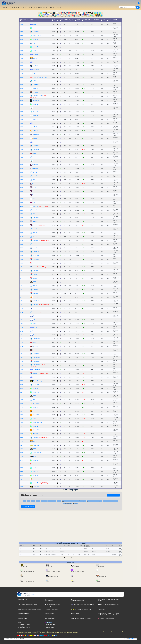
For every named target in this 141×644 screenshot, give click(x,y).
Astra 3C (35, 210)
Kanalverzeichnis (75, 614)
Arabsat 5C (35, 221)
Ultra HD (44, 501)
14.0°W (22, 377)
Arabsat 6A (35, 168)
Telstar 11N (36, 445)
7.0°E (21, 274)
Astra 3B (35, 214)
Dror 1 (35, 331)
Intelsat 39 (35, 51)
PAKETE (30, 7)
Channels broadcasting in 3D (106, 619)
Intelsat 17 (35, 39)
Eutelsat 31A (36, 240)
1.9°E (21, 301)
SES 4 (34, 396)
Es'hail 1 (34, 202)
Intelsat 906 (35, 47)
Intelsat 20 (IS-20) (37, 36)
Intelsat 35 (35, 426)
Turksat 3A (36, 119)
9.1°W (21, 365)
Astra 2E (35, 172)
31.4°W (22, 419)
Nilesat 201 (36, 350)
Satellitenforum (50, 627)
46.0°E (21, 100)
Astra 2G (35, 176)
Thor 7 (35, 308)
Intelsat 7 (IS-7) (36, 392)
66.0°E (21, 39)
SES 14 (35, 456)
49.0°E (21, 92)
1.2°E (21, 305)
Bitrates (75, 504)
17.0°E (21, 248)
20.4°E (21, 225)
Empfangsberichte (49, 614)
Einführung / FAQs (23, 599)
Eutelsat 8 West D (37, 358)
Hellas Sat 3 (36, 127)
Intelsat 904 (35, 419)
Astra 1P (35, 237)
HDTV (33, 501)
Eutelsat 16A (36, 252)
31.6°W (22, 422)
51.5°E (21, 81)
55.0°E (21, 66)
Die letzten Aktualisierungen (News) (28, 605)
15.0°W (22, 381)
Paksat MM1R (37, 134)
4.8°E (21, 282)
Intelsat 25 (35, 483)
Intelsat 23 (35, 468)
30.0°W (22, 411)
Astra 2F (35, 180)
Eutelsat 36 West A (37, 95)
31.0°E (21, 161)
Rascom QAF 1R (37, 297)
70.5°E (21, 32)
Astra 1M (35, 229)
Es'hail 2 (34, 199)
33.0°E (21, 150)
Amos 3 (34, 267)
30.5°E (21, 165)
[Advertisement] (70, 525)
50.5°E (21, 85)
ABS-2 (34, 24)
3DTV (38, 501)
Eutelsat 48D (36, 437)
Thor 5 (35, 316)
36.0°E (21, 142)
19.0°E (21, 244)
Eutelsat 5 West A (37, 365)
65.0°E (21, 43)
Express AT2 (36, 62)
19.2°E (21, 229)
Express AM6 (36, 70)
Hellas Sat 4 (36, 131)
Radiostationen (52, 501)
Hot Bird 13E (36, 385)
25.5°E (21, 203)
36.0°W (22, 430)
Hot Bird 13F (36, 255)
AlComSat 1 (36, 403)
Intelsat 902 (35, 460)
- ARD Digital (109, 614)
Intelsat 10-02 (36, 323)
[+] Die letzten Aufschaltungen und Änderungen (74, 501)
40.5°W (22, 449)
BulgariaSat (36, 301)
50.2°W (22, 464)
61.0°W (22, 479)
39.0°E (21, 127)
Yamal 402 (35, 66)
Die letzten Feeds (50, 626)
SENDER (23, 7)
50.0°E (21, 89)
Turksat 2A (36, 206)
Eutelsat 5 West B (37, 339)
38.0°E (21, 134)
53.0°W (22, 468)
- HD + (114, 615)
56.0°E (21, 55)
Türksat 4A (36, 112)
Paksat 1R (36, 138)
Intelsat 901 (35, 407)
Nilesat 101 (36, 153)
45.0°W (22, 453)
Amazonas (35, 434)
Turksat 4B (36, 89)
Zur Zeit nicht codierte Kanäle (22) (81, 610)
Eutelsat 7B (35, 274)
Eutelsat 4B (35, 289)
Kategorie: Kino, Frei (25, 627)
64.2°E (21, 47)
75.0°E (21, 24)
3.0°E (21, 293)
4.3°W (21, 335)
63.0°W (22, 487)
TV (28, 501)
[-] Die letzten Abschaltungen (94, 501)
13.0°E (21, 256)
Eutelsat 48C (36, 305)
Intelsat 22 (35, 28)
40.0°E (21, 123)
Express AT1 (36, 54)
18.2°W (22, 392)
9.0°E (21, 267)
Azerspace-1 (36, 100)
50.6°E (21, 96)
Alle (24, 501)
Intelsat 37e (35, 388)
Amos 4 (34, 43)
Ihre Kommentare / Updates (71, 558)
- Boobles (118, 615)
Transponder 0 (68, 504)
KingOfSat (132, 639)
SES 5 (34, 282)
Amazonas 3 (36, 479)
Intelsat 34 (35, 472)
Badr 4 (34, 184)
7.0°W (21, 342)
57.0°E (21, 58)
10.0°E (21, 263)
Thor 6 (35, 320)
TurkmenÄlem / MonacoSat (40, 77)
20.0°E (21, 221)
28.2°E (21, 172)
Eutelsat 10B (36, 263)
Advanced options (113, 495)
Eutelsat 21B (36, 218)
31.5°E (21, 157)
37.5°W (22, 441)
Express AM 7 (36, 123)
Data (59, 501)
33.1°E (21, 153)
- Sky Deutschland (107, 615)
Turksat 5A (36, 161)
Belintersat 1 (36, 81)
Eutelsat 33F (36, 150)
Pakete (99, 614)
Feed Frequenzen (51, 625)
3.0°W (21, 327)
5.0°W (21, 339)
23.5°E (21, 210)
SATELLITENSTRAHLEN (41, 7)
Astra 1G (35, 157)
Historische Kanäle (23, 619)
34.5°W (22, 426)
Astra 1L (35, 400)
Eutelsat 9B (35, 271)
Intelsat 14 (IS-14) (37, 453)
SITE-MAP (59, 7)
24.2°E (21, 206)
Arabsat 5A (35, 165)
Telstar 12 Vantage (38, 381)
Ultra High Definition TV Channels (81, 619)
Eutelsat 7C (35, 278)
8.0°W (21, 358)
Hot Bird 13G (36, 259)
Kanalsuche (101, 610)
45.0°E (21, 104)
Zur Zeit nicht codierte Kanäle (110, 501)
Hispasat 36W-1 (36, 430)
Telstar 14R (36, 487)
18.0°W (22, 388)
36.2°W (22, 434)
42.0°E (21, 108)
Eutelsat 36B (36, 85)
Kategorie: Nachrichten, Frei (27, 626)
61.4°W (22, 483)
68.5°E (21, 36)
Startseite (26, 594)
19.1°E (21, 240)
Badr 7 (34, 191)
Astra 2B (35, 312)
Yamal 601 (35, 92)
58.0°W (22, 475)
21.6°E (21, 218)
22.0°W (22, 396)
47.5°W (22, 456)
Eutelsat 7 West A (37, 354)
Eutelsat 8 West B (37, 361)
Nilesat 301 (36, 346)
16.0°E (21, 252)
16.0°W (22, 385)
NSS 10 (35, 441)
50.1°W (22, 460)
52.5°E (21, 73)
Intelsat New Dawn (37, 422)
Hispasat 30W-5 (36, 411)
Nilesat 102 (36, 342)
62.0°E (21, 51)
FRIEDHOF (52, 7)
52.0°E (21, 77)
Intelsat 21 (35, 475)
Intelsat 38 (35, 104)
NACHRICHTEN (6, 7)
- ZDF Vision (116, 614)
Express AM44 (36, 369)
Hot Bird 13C (36, 464)
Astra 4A (35, 286)
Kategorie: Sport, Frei (25, 625)
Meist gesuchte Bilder (50, 619)
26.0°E (21, 184)
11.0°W (22, 369)
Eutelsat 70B (36, 32)
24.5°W (22, 400)
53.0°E (21, 70)
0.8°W (21, 308)
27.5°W (22, 407)
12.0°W (22, 373)
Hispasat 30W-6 (36, 415)
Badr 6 (34, 225)
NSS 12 (35, 58)
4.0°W (21, 331)
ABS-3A (35, 327)
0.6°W (21, 312)
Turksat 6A (36, 108)
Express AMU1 (37, 142)
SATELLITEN (16, 7)
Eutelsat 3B (35, 293)
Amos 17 (35, 248)
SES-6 (34, 449)
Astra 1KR (35, 244)
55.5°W (22, 472)
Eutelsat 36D (36, 146)
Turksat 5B (36, 116)
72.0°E (21, 28)
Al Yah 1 (34, 73)
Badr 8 (34, 187)
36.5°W (22, 438)
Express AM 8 (36, 377)
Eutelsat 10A (36, 373)
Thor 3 (35, 335)
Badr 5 (34, 195)
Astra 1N (35, 233)
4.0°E (21, 290)
